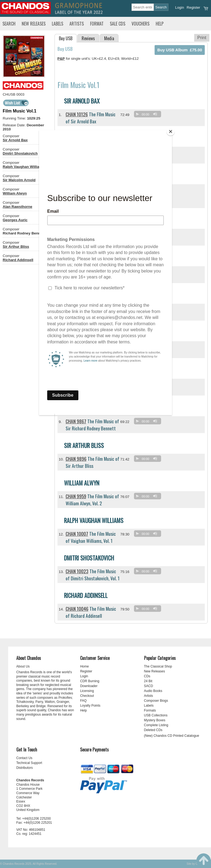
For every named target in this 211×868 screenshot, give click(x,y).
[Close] (171, 131)
